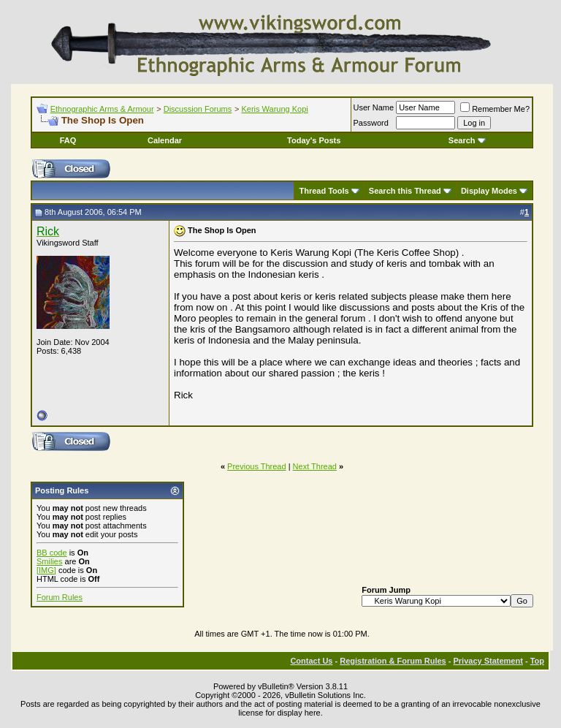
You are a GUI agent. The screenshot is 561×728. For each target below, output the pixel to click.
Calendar (165, 140)
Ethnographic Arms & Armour (102, 109)
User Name (374, 107)
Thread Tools (324, 191)
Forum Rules (60, 597)
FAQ (68, 140)
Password (371, 123)
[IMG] (46, 570)
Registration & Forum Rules (393, 661)
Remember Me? (495, 109)
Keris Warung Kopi (274, 109)
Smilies (49, 561)
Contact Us (311, 661)
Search (467, 140)
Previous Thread (257, 466)
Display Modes (489, 191)
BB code (52, 553)
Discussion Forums (198, 109)
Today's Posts (314, 140)
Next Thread (315, 466)
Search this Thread (405, 191)
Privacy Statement (488, 661)
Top (537, 661)
